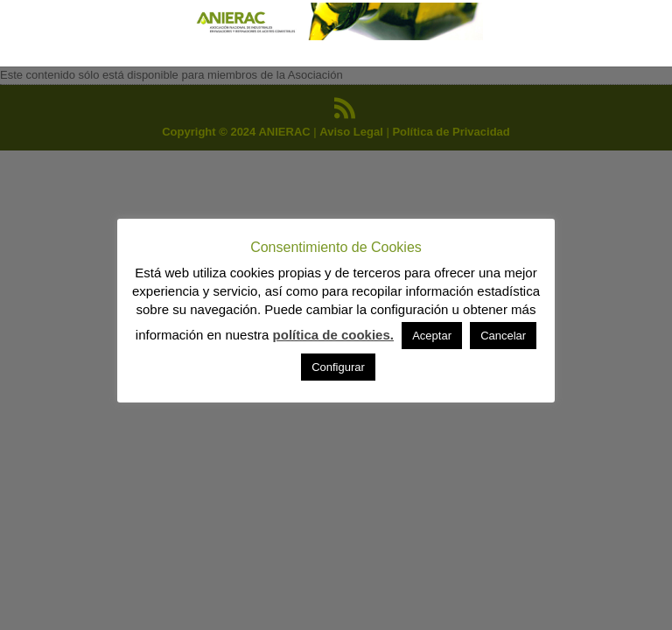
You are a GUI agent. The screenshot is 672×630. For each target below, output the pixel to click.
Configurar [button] (338, 367)
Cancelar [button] (503, 336)
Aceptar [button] (432, 336)
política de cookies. (333, 335)
